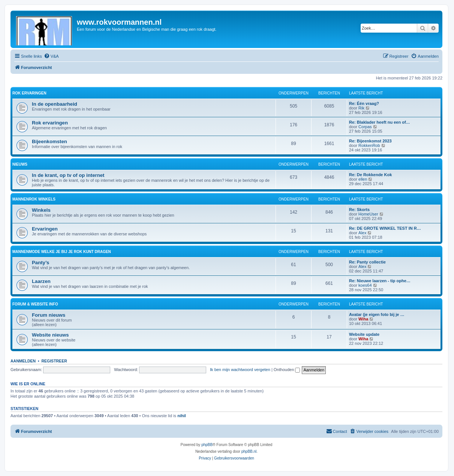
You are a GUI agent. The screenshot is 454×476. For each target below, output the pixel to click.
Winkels (41, 210)
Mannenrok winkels (34, 199)
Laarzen (41, 281)
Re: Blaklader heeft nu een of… (380, 122)
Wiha (363, 319)
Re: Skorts (359, 210)
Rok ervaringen (29, 93)
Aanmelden (23, 361)
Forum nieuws (49, 315)
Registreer (54, 361)
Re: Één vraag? (364, 103)
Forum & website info (35, 304)
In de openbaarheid (55, 104)
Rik (361, 108)
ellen (363, 179)
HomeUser (368, 214)
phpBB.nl (249, 451)
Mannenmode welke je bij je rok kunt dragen (62, 252)
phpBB (207, 445)
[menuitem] (51, 56)
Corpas (365, 127)
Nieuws (20, 164)
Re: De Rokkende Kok (370, 175)
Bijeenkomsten (49, 141)
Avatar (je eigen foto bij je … (377, 314)
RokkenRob (369, 145)
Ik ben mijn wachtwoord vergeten (240, 370)
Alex (362, 233)
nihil (182, 416)
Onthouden (287, 370)
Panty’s (40, 263)
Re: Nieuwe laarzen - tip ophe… (380, 281)
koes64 (365, 285)
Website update (364, 334)
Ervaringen (45, 229)
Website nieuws (50, 335)
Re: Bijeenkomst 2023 (370, 141)
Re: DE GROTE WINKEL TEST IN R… (385, 228)
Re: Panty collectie (367, 262)
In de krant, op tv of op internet (68, 175)
